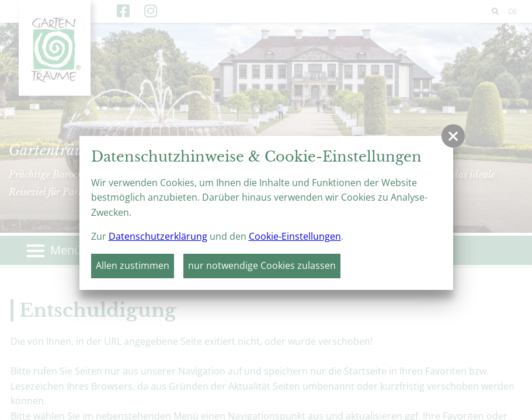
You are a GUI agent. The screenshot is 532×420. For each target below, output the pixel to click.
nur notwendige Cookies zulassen (262, 265)
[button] (453, 136)
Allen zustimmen (133, 265)
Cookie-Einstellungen (295, 236)
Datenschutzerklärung (158, 236)
